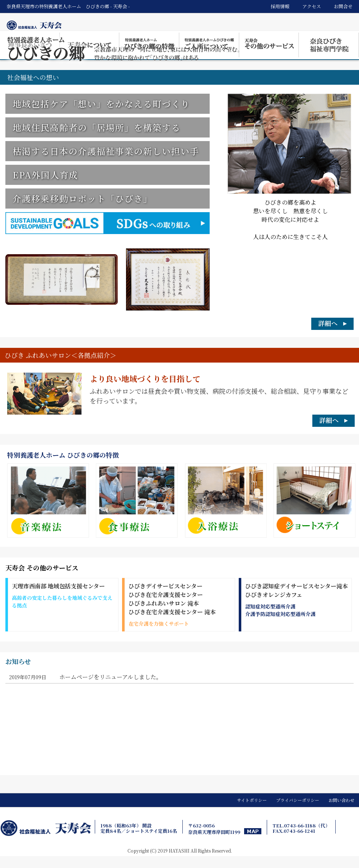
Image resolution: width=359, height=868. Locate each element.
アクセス (312, 6)
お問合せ (343, 6)
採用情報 (280, 6)
